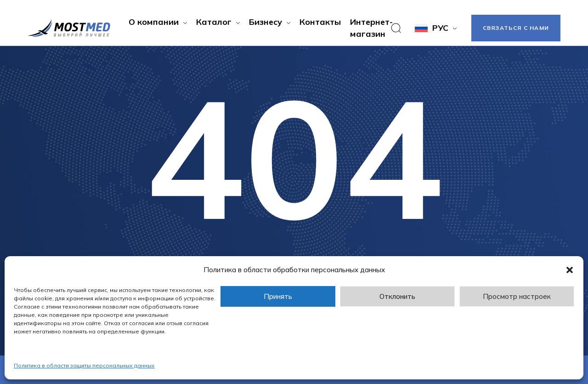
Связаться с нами (516, 28)
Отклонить (397, 296)
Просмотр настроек (517, 296)
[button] (570, 270)
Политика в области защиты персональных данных (84, 365)
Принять (278, 296)
